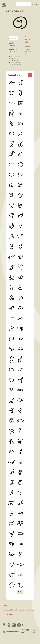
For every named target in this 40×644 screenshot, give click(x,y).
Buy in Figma (8, 615)
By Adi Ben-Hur (33, 631)
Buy (30, 75)
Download (13, 38)
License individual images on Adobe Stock (19, 610)
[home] (3, 5)
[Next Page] (20, 592)
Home (6, 605)
